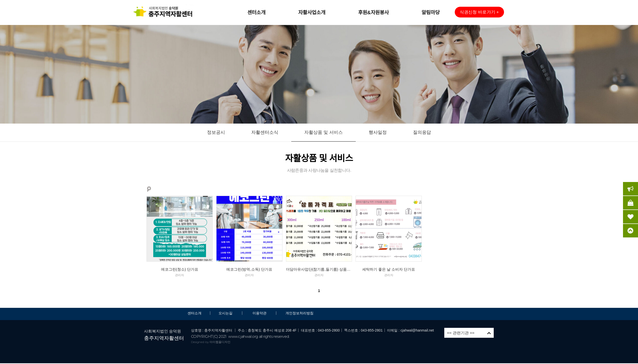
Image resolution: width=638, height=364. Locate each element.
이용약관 (259, 313)
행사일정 (378, 132)
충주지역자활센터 (164, 338)
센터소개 (256, 12)
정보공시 (216, 132)
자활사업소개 (312, 12)
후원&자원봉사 (373, 12)
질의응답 (422, 132)
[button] (479, 12)
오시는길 (226, 313)
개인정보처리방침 (299, 313)
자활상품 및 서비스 (323, 132)
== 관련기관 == (469, 333)
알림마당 (430, 12)
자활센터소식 (265, 132)
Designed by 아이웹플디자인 (211, 342)
